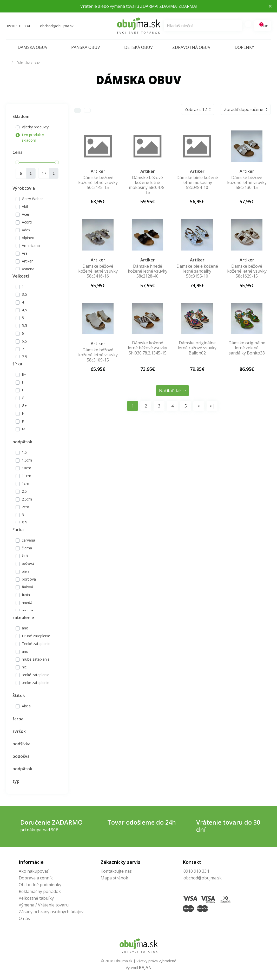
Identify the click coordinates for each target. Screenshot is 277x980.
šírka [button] (17, 364)
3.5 (24, 522)
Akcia (26, 706)
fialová (27, 587)
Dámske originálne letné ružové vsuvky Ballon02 (197, 348)
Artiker (27, 261)
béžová (28, 564)
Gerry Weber (32, 199)
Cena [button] (18, 152)
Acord (27, 222)
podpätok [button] (22, 442)
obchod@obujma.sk (203, 878)
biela (26, 571)
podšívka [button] (21, 744)
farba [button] (18, 719)
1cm (25, 484)
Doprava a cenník (36, 878)
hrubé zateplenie (36, 659)
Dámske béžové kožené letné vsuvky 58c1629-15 (247, 271)
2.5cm (27, 499)
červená (28, 540)
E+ (24, 374)
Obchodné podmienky (40, 885)
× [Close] (270, 6)
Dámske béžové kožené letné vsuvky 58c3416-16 (98, 271)
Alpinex (28, 238)
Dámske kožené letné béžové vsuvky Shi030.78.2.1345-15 (147, 348)
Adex (26, 230)
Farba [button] (18, 530)
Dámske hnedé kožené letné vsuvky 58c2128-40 (148, 271)
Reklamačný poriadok (40, 891)
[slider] (17, 162)
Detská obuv (138, 47)
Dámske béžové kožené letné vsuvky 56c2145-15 (98, 182)
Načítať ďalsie (172, 391)
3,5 (24, 294)
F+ (24, 390)
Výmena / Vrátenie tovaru (44, 905)
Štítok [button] (19, 695)
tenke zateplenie (36, 683)
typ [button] (16, 781)
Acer (26, 214)
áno (25, 628)
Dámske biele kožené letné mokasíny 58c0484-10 (197, 182)
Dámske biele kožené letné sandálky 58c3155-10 (197, 271)
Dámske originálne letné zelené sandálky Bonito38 (247, 348)
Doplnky (244, 47)
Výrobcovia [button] (24, 188)
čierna (27, 548)
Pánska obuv (86, 47)
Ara (25, 253)
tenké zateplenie (36, 675)
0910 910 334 (196, 871)
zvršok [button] (19, 731)
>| (212, 406)
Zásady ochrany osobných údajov (51, 912)
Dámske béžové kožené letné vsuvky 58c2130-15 (247, 182)
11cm (27, 476)
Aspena (28, 269)
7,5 (24, 357)
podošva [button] (21, 756)
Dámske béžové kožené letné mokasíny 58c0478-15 (147, 185)
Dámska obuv (33, 47)
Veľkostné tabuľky (36, 898)
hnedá (27, 603)
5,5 (24, 325)
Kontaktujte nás (116, 871)
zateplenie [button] (23, 617)
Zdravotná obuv (191, 47)
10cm (27, 468)
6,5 (24, 341)
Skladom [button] (21, 116)
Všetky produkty (35, 127)
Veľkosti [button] (21, 276)
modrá (27, 610)
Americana (31, 245)
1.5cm (27, 460)
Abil (25, 206)
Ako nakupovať (34, 871)
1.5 (24, 452)
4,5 (24, 310)
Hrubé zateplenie (36, 636)
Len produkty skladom (33, 137)
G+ (24, 406)
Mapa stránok (114, 878)
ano (25, 651)
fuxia (26, 595)
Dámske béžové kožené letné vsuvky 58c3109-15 (98, 355)
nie (24, 667)
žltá (25, 556)
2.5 (24, 491)
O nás (24, 918)
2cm (25, 507)
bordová (29, 579)
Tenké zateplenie (36, 644)
